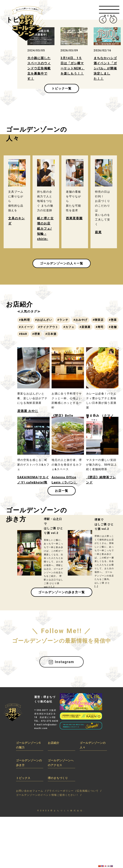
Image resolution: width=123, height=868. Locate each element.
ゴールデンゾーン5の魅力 (28, 745)
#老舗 (113, 327)
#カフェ (69, 327)
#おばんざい (44, 320)
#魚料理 (25, 320)
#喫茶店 (98, 320)
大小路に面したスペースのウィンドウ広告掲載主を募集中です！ (39, 68)
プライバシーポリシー (60, 791)
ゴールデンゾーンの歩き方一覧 (62, 592)
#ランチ (63, 320)
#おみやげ (81, 320)
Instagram (61, 662)
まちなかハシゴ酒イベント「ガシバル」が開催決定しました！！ (105, 68)
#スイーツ (26, 327)
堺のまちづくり (58, 778)
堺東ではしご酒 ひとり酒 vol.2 (104, 524)
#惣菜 (113, 320)
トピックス (23, 778)
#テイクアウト (48, 327)
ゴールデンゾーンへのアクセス (61, 763)
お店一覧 (62, 491)
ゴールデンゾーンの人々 (93, 745)
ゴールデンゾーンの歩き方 (29, 763)
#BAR (23, 334)
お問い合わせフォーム (30, 791)
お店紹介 (54, 743)
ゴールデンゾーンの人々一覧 (62, 263)
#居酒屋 (85, 327)
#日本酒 (51, 334)
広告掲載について (88, 791)
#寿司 (100, 327)
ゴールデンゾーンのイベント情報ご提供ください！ (47, 795)
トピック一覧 (62, 88)
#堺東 (36, 334)
